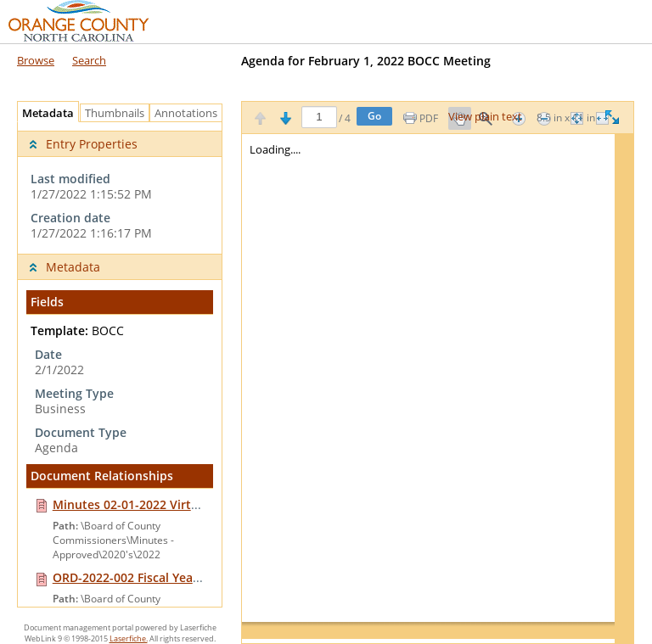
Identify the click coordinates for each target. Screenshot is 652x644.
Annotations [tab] (190, 113)
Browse (36, 60)
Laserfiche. (129, 638)
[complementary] (120, 188)
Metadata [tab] (44, 113)
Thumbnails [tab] (115, 113)
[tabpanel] (120, 364)
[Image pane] (438, 389)
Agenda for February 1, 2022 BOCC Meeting (366, 61)
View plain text (485, 117)
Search (89, 60)
